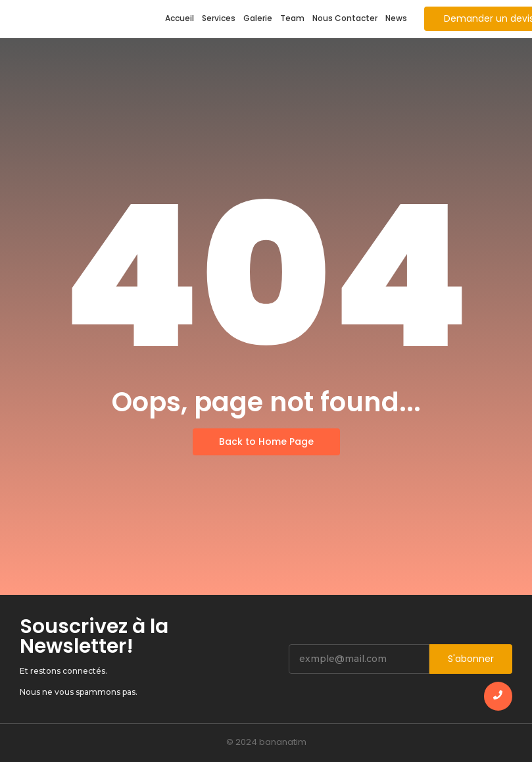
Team (292, 18)
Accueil (180, 18)
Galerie (258, 18)
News (396, 18)
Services (219, 18)
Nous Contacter (345, 18)
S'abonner (471, 659)
